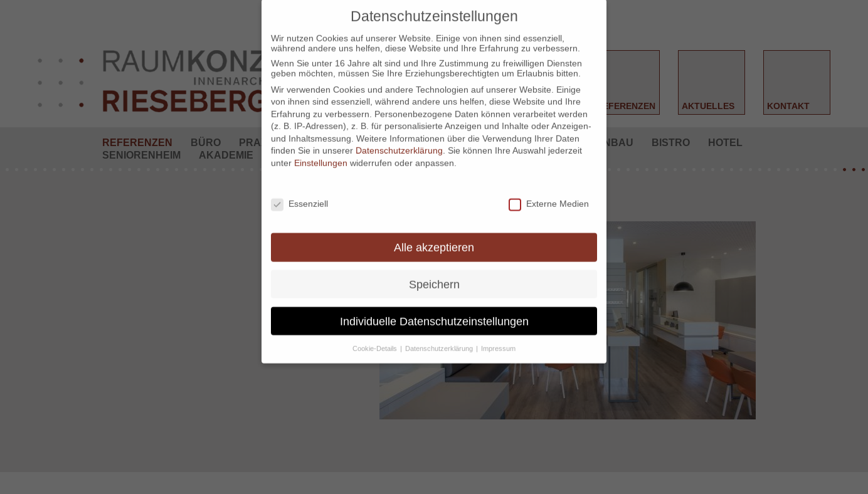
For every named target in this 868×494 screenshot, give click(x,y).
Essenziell (299, 188)
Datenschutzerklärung (399, 135)
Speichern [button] (434, 268)
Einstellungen (321, 147)
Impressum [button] (498, 332)
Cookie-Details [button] (376, 332)
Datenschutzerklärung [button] (440, 332)
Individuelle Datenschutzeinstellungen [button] (434, 305)
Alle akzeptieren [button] (434, 231)
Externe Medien (549, 188)
